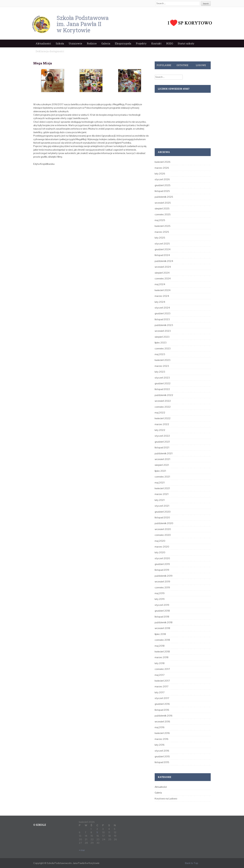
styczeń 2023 (162, 378)
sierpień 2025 (162, 209)
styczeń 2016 (162, 751)
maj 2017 (160, 675)
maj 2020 (160, 541)
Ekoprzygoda (123, 43)
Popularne (164, 65)
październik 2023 (164, 325)
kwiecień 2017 (162, 681)
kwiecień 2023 (163, 360)
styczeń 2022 (162, 436)
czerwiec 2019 (162, 587)
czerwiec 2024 (163, 278)
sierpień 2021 (162, 465)
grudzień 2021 (162, 442)
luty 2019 (160, 599)
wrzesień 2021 (162, 459)
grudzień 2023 (163, 313)
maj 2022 (160, 413)
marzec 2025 (162, 232)
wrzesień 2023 (163, 331)
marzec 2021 (162, 494)
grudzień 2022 (163, 383)
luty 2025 (160, 238)
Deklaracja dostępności (50, 51)
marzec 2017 (162, 686)
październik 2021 (164, 453)
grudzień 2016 (162, 704)
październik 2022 (164, 395)
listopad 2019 (162, 570)
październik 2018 (164, 622)
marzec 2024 (162, 296)
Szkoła (60, 43)
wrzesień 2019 (162, 582)
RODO (170, 43)
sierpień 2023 (162, 337)
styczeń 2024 (162, 308)
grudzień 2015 (162, 756)
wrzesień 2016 (162, 722)
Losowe (201, 65)
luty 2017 (160, 692)
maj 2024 (160, 284)
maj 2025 (160, 220)
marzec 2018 (162, 657)
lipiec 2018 (160, 634)
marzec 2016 (162, 739)
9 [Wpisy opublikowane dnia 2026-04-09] (97, 832)
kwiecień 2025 (163, 226)
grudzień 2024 (163, 249)
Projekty (141, 43)
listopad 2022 (162, 389)
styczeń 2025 (162, 244)
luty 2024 (160, 302)
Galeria (106, 43)
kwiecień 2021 (162, 488)
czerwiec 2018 (162, 640)
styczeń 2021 (162, 506)
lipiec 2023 (161, 343)
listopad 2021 (162, 447)
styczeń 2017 (162, 698)
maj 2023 (160, 354)
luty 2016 (160, 745)
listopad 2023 (162, 319)
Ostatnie (182, 65)
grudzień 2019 (162, 564)
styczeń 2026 (162, 179)
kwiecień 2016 (162, 733)
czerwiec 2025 (163, 214)
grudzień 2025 (163, 185)
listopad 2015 (162, 762)
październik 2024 (164, 261)
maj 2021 (160, 483)
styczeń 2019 (162, 605)
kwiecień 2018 (162, 652)
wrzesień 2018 (162, 628)
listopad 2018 (162, 617)
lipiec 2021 (160, 471)
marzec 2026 (162, 168)
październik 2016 (164, 716)
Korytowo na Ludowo (166, 799)
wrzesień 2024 (163, 267)
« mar (82, 850)
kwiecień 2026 (163, 162)
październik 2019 (164, 576)
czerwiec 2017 (162, 669)
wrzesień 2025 (163, 203)
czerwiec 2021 (162, 477)
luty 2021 (160, 500)
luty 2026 (160, 174)
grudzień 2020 (163, 512)
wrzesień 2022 (163, 401)
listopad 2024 (162, 255)
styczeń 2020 (162, 558)
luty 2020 (160, 552)
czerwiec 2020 (163, 535)
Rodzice (92, 43)
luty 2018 (160, 663)
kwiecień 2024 (163, 290)
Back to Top (192, 863)
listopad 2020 (162, 517)
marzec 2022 (162, 424)
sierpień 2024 (162, 273)
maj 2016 (160, 727)
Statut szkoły (186, 43)
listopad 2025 (162, 191)
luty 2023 (160, 372)
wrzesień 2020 (163, 529)
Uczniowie (75, 43)
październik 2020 (164, 523)
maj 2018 (160, 646)
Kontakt (156, 43)
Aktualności (43, 43)
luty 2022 (160, 430)
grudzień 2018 (162, 611)
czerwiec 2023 (163, 348)
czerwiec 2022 (163, 407)
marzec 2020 (162, 547)
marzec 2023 (162, 366)
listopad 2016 (162, 710)
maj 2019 (160, 593)
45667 (186, 89)
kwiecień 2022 (163, 418)
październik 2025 (164, 197)
